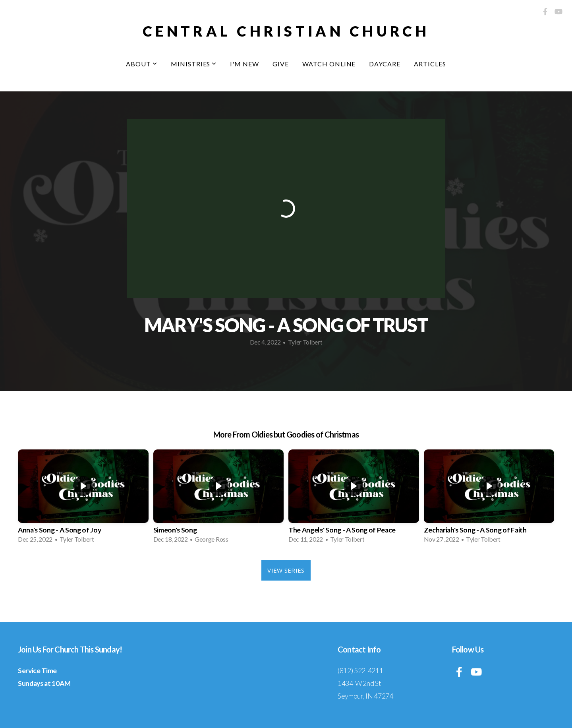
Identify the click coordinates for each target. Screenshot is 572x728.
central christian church (286, 31)
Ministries (194, 64)
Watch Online (329, 64)
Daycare (385, 64)
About (142, 64)
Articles (430, 64)
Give (281, 64)
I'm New (244, 64)
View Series (286, 570)
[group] (83, 499)
